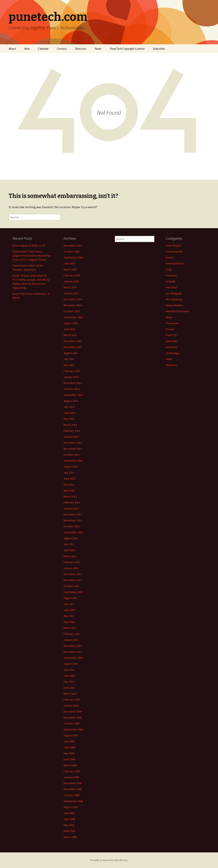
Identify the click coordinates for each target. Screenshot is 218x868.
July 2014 (69, 407)
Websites (171, 365)
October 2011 (72, 586)
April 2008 (69, 831)
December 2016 (73, 299)
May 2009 (69, 753)
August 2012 (71, 538)
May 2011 (69, 616)
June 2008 (69, 819)
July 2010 (69, 670)
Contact (62, 49)
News (169, 317)
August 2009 (71, 735)
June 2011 (69, 610)
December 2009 (73, 712)
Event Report (174, 246)
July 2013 (69, 473)
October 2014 (72, 389)
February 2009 (72, 771)
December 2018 (73, 246)
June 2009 (69, 747)
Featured (171, 275)
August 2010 (71, 664)
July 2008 (69, 813)
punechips (172, 341)
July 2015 (69, 359)
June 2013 (69, 479)
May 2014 (69, 419)
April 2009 (69, 759)
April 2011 (69, 622)
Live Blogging (174, 293)
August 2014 (71, 401)
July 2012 (69, 544)
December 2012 (73, 514)
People (170, 329)
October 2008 (72, 795)
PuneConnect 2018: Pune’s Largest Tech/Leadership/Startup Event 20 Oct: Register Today (32, 256)
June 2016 (69, 329)
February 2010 (72, 700)
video (169, 359)
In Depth (171, 281)
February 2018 (72, 275)
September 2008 (73, 801)
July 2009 (69, 741)
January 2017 (71, 293)
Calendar (43, 49)
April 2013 (69, 490)
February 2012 (72, 562)
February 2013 (72, 502)
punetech (171, 347)
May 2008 (69, 825)
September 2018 (73, 257)
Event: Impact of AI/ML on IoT (29, 246)
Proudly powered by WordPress (109, 860)
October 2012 (72, 526)
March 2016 (70, 335)
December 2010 (73, 646)
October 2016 (72, 311)
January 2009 (71, 777)
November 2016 (73, 305)
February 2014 (72, 431)
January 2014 (71, 437)
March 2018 (70, 269)
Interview (171, 287)
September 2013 (73, 461)
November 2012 (73, 520)
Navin (98, 49)
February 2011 (72, 634)
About (12, 49)
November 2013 (73, 449)
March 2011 (70, 628)
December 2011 (73, 574)
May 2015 (69, 365)
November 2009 (73, 717)
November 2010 (73, 652)
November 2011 (73, 580)
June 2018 (69, 263)
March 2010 (70, 694)
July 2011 (69, 604)
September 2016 (73, 317)
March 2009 (70, 765)
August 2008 (71, 807)
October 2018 (72, 251)
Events (170, 257)
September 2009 (73, 729)
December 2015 (73, 341)
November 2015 (73, 347)
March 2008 (70, 837)
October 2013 (72, 455)
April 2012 (69, 550)
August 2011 (71, 598)
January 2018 (71, 281)
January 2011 (71, 640)
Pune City (171, 335)
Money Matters (175, 305)
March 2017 (70, 287)
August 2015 (71, 353)
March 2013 (70, 496)
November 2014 (73, 383)
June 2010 (69, 676)
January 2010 (71, 706)
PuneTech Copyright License (127, 49)
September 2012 (73, 532)
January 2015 (71, 377)
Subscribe (159, 49)
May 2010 (69, 682)
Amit (27, 49)
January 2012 (71, 568)
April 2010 (69, 688)
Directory (81, 49)
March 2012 (70, 556)
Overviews (172, 323)
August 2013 (71, 467)
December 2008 (73, 783)
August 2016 (71, 323)
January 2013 (71, 508)
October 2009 (72, 723)
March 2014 (70, 425)
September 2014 (73, 395)
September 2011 (73, 592)
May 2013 (69, 484)
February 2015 (72, 371)
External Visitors (175, 263)
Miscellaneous (174, 299)
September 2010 (73, 658)
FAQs (169, 269)
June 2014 (69, 413)
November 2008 (73, 789)
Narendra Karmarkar (177, 311)
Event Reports (174, 251)
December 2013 (73, 443)
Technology (173, 353)
